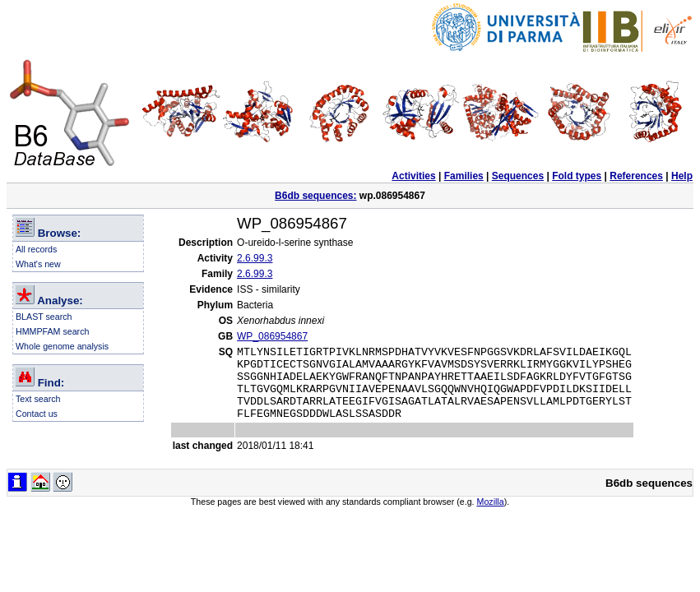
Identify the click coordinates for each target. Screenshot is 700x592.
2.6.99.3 (255, 258)
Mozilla (491, 516)
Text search (38, 399)
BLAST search (44, 317)
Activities (413, 176)
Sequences (518, 176)
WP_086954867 (272, 336)
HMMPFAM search (52, 331)
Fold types (577, 176)
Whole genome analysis (62, 346)
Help (682, 176)
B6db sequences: (315, 196)
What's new (38, 264)
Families (464, 176)
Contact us (37, 414)
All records (36, 249)
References (636, 176)
